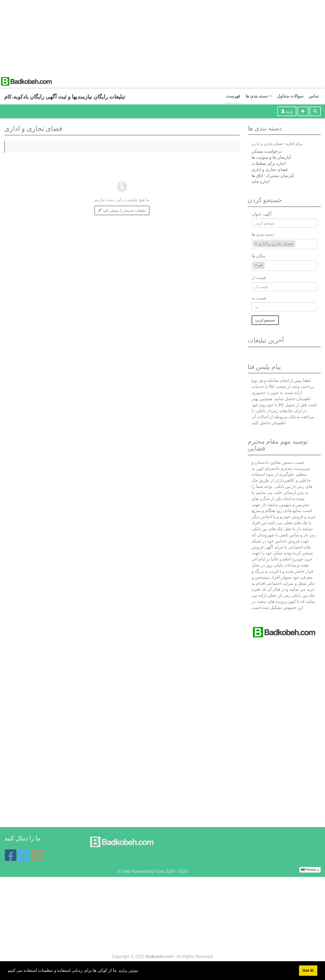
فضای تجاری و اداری (270, 169)
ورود (287, 111)
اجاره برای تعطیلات (269, 163)
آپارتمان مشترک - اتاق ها (273, 176)
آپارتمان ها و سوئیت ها (271, 157)
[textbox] (298, 244)
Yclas (160, 871)
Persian (310, 870)
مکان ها (258, 256)
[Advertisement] (159, 37)
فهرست (233, 96)
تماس (314, 96)
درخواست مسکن (267, 151)
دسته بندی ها (259, 96)
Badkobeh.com (159, 957)
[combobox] (284, 244)
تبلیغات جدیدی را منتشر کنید (122, 210)
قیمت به (259, 298)
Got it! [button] (308, 970)
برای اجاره (294, 144)
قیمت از (259, 278)
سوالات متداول (290, 96)
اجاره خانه (260, 182)
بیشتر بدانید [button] (128, 970)
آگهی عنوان (262, 214)
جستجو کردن (265, 320)
